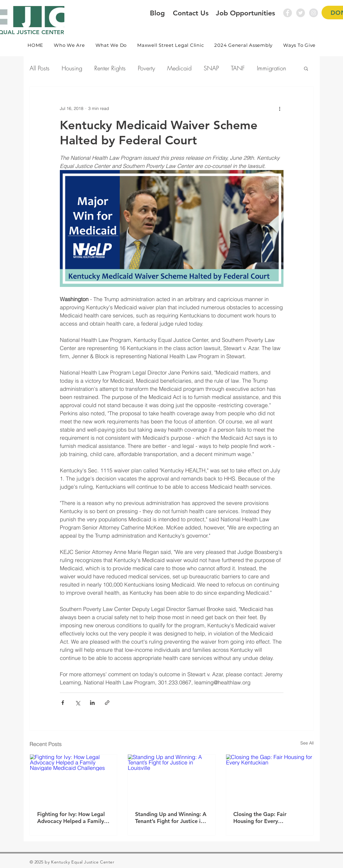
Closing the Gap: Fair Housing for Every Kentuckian (260, 818)
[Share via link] (107, 703)
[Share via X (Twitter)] (78, 703)
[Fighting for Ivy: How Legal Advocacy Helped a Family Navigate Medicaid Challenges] (74, 779)
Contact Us (191, 13)
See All (307, 743)
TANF (238, 68)
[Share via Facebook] (63, 703)
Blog (157, 13)
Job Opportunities (245, 13)
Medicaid (179, 68)
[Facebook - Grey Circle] (288, 13)
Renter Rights (110, 68)
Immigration (272, 68)
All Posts (40, 68)
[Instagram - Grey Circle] (314, 13)
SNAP (211, 68)
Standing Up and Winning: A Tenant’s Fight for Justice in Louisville (171, 818)
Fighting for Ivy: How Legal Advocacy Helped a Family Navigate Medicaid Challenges (71, 818)
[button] (70, 45)
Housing (72, 68)
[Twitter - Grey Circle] (301, 13)
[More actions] (280, 108)
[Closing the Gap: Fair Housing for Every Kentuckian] (270, 779)
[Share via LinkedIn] (92, 703)
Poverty (146, 68)
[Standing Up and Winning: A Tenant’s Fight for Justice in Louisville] (171, 779)
